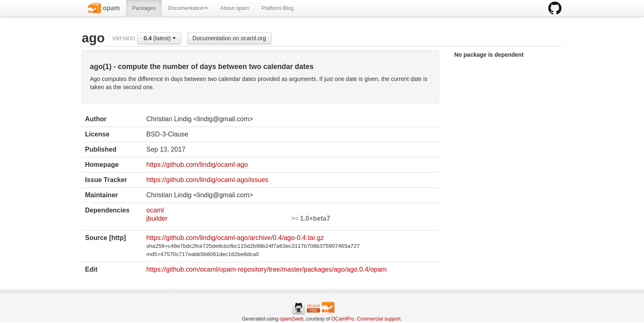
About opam (235, 8)
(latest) (160, 38)
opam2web (292, 319)
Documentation (188, 8)
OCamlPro (343, 319)
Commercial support (379, 319)
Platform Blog (278, 8)
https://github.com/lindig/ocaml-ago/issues (207, 180)
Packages (144, 8)
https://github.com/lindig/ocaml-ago (197, 165)
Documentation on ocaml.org (229, 38)
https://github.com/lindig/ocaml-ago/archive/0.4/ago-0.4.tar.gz (235, 238)
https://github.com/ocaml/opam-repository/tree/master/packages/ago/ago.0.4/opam (266, 269)
